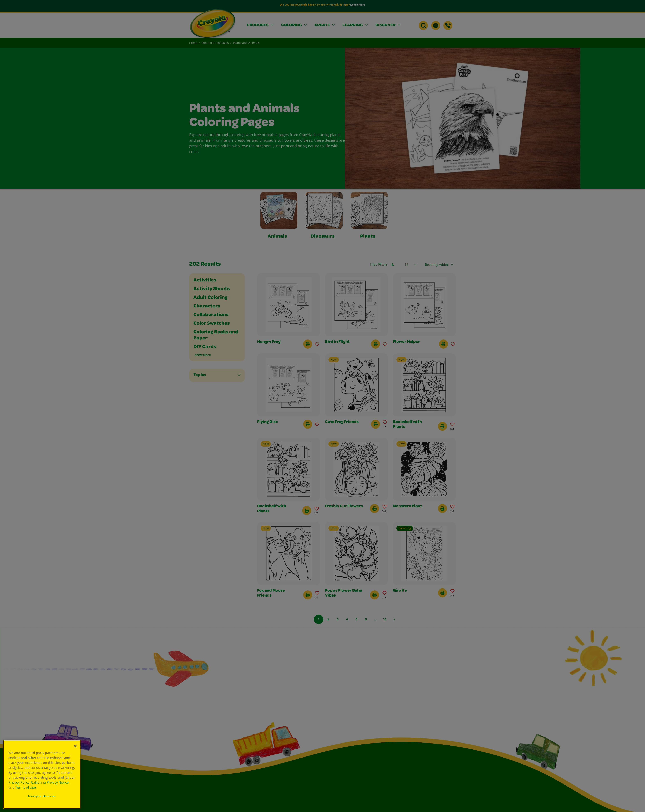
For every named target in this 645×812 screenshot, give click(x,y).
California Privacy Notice (50, 782)
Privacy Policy (19, 782)
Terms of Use (26, 787)
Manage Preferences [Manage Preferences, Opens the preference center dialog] (42, 796)
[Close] (75, 746)
